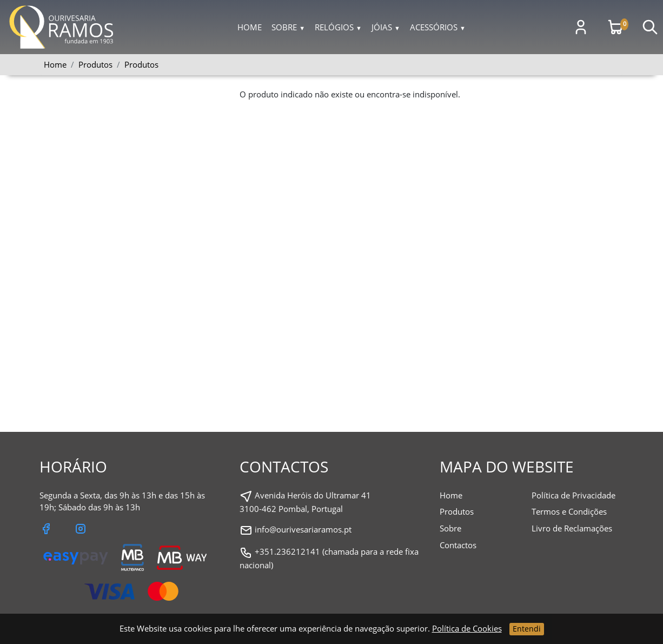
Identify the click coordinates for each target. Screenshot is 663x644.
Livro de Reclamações (572, 528)
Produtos (141, 64)
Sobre (288, 27)
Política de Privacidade (574, 495)
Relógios (338, 27)
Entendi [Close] (527, 629)
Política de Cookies (467, 628)
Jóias (386, 27)
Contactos (458, 545)
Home (250, 27)
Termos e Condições (569, 511)
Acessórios (438, 27)
